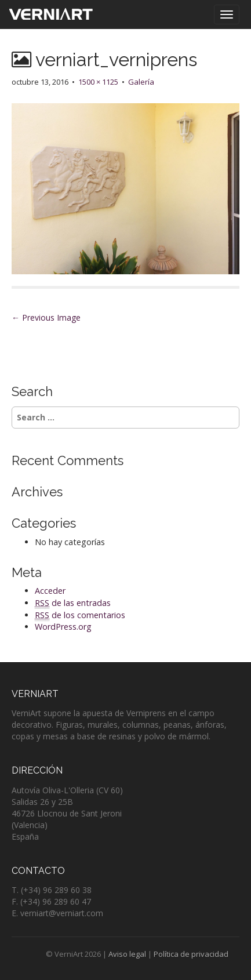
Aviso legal (127, 954)
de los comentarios (80, 615)
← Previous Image (46, 317)
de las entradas (73, 603)
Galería (141, 82)
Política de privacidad (191, 954)
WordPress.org (63, 627)
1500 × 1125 (98, 82)
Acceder (50, 591)
